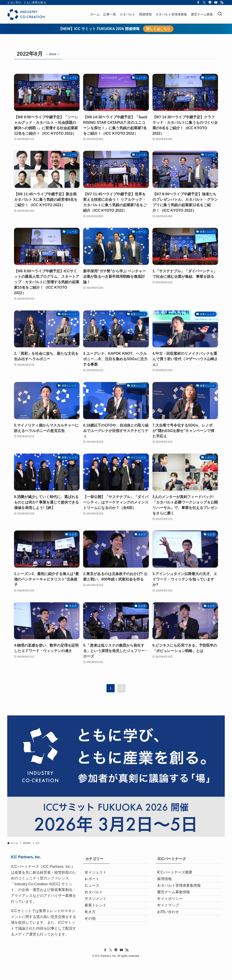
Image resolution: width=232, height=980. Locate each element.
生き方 (94, 939)
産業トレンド (100, 928)
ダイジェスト (100, 874)
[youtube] (216, 2)
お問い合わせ (172, 939)
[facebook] (198, 2)
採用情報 (169, 885)
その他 (94, 950)
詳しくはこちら (158, 29)
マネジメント (100, 917)
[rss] (222, 2)
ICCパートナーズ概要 (179, 874)
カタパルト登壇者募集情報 (183, 896)
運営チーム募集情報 (178, 907)
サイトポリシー (174, 917)
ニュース (96, 896)
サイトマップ (172, 928)
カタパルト (98, 907)
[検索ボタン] (220, 14)
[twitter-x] (204, 2)
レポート (96, 885)
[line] (210, 2)
